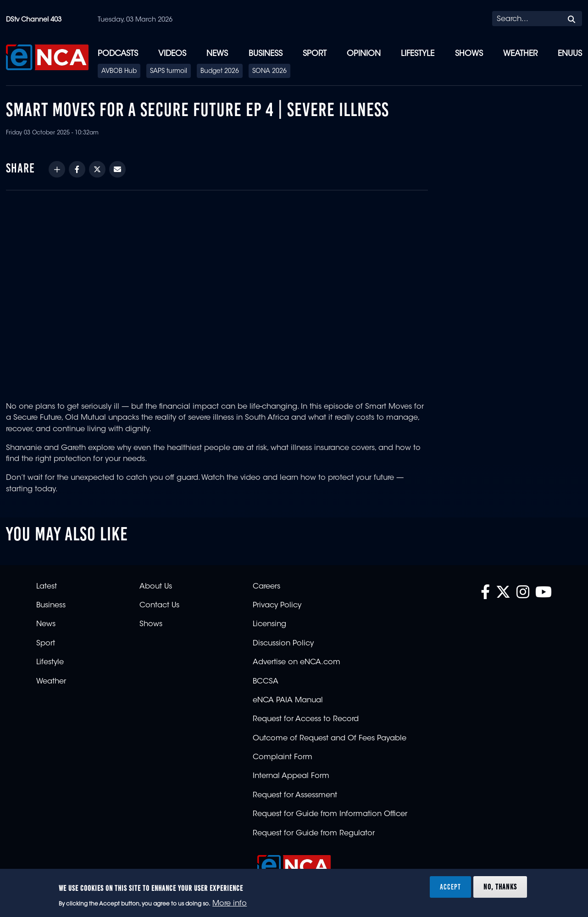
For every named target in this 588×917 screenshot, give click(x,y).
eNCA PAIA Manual (288, 700)
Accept (450, 887)
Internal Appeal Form (291, 776)
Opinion (364, 54)
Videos (172, 54)
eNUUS (570, 54)
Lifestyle (418, 54)
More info (230, 904)
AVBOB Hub (119, 72)
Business (266, 54)
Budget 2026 (220, 72)
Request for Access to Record (306, 719)
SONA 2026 (269, 72)
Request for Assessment (295, 795)
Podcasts (118, 54)
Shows (469, 54)
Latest (47, 587)
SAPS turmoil (169, 72)
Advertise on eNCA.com (297, 662)
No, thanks (500, 887)
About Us (156, 587)
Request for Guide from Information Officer (330, 814)
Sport (315, 54)
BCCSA (266, 682)
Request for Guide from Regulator (314, 834)
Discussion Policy (283, 644)
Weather (520, 54)
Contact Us (159, 606)
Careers (266, 587)
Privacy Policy (277, 606)
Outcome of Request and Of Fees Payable (330, 739)
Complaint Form (283, 757)
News (217, 54)
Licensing (269, 624)
